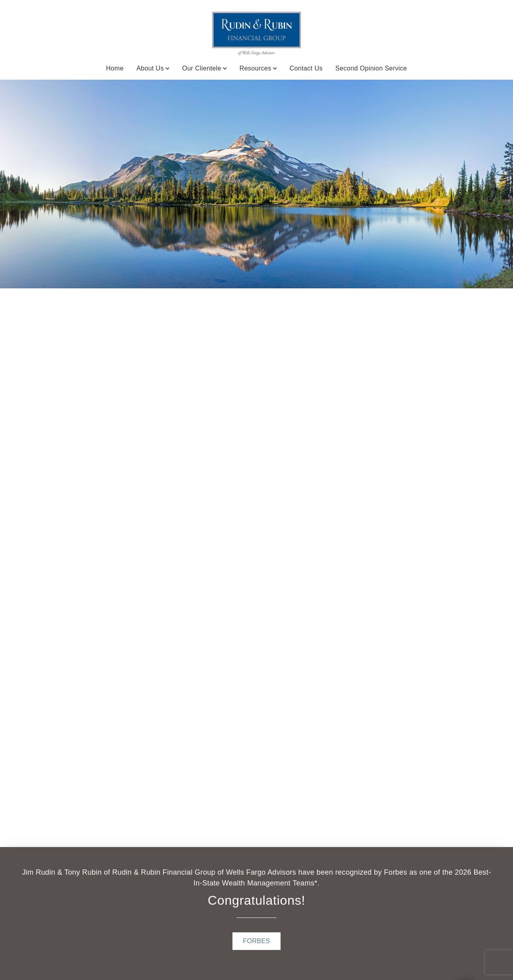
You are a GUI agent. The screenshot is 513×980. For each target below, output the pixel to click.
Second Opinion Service (371, 68)
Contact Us (306, 68)
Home (115, 68)
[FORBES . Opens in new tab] (256, 941)
